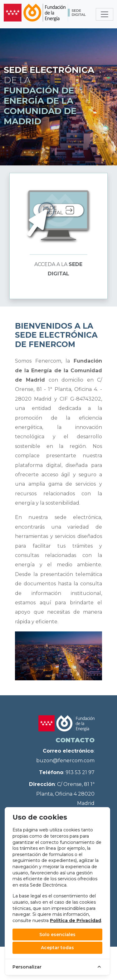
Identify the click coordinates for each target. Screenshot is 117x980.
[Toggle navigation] (105, 14)
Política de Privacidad (76, 921)
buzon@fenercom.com (65, 761)
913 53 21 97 (80, 772)
